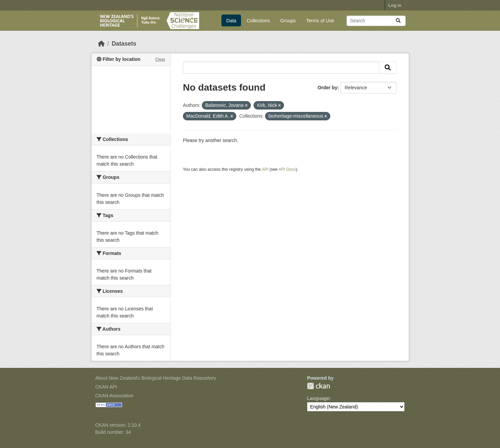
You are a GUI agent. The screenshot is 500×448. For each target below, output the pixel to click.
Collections (258, 21)
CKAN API (106, 387)
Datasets (124, 44)
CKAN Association (115, 396)
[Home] (101, 44)
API (265, 169)
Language (318, 398)
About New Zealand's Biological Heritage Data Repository (156, 378)
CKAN (318, 386)
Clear (160, 60)
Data (231, 21)
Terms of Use (320, 21)
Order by (328, 88)
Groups (288, 21)
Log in (395, 5)
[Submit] (398, 21)
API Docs (287, 169)
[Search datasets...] (376, 21)
